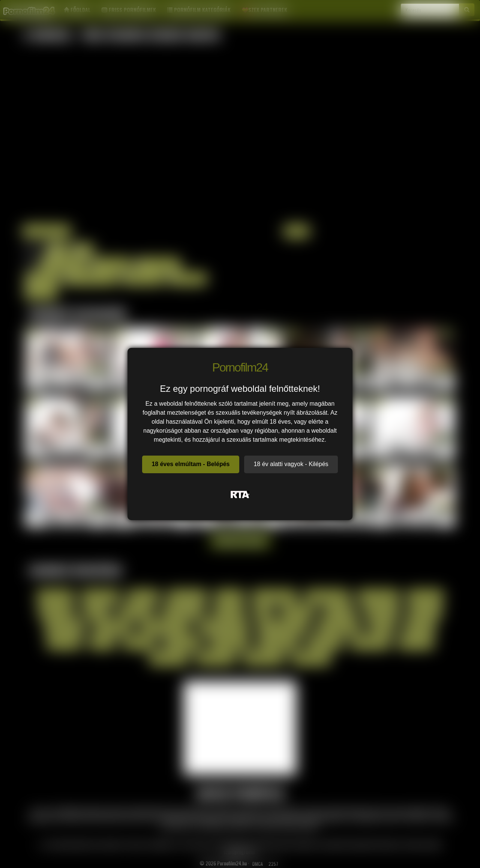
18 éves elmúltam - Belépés (190, 464)
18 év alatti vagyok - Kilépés (291, 464)
